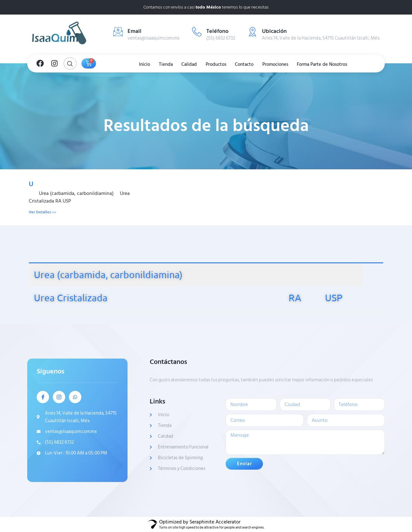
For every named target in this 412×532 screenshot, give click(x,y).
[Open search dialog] (70, 63)
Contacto (246, 64)
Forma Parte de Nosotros (327, 64)
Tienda (164, 64)
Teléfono (217, 31)
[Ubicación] (253, 32)
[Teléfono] (197, 32)
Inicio (141, 64)
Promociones (279, 64)
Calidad (188, 64)
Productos (217, 64)
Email (134, 31)
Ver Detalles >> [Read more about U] (43, 212)
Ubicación (274, 31)
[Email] (118, 32)
